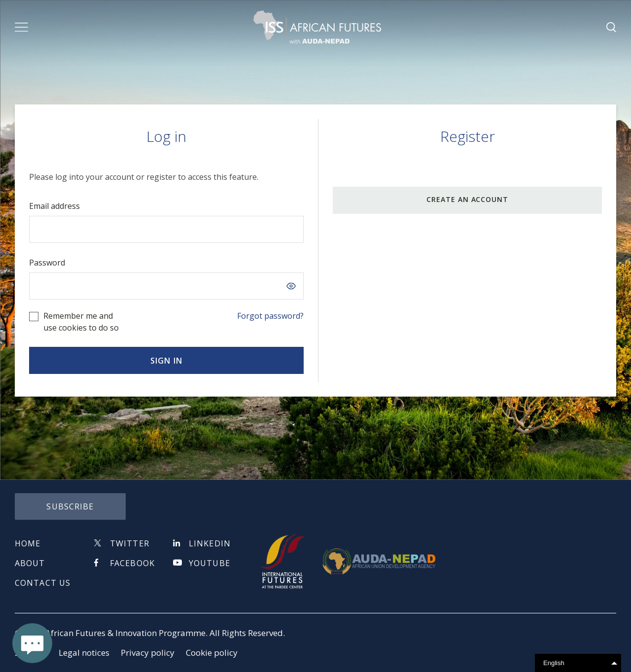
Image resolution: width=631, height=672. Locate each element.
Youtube (210, 563)
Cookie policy (212, 653)
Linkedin (210, 543)
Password (47, 263)
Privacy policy (148, 653)
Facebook (132, 563)
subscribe (70, 506)
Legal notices (84, 653)
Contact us (43, 583)
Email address (54, 206)
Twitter (130, 543)
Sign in (166, 361)
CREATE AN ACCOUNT (468, 199)
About (30, 563)
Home (28, 543)
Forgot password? (270, 316)
